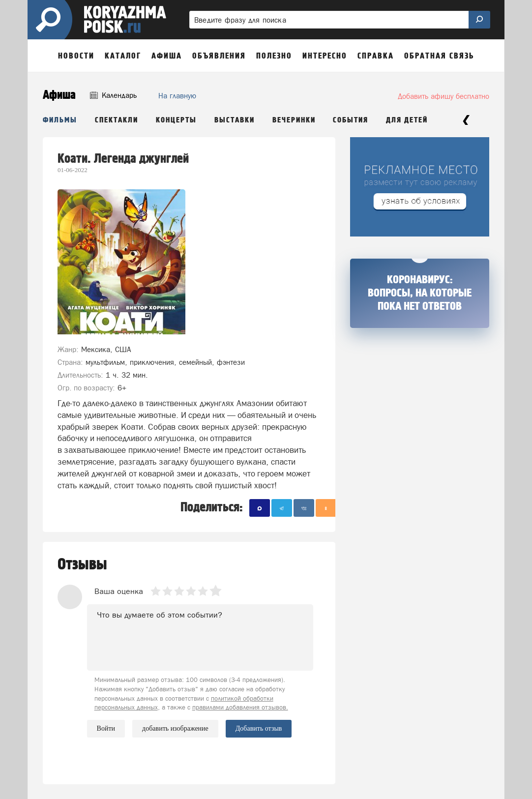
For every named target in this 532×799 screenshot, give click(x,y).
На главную (177, 96)
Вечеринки (294, 120)
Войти (106, 728)
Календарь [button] (113, 95)
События (351, 120)
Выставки (235, 120)
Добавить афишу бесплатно (443, 96)
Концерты (176, 120)
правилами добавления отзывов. (240, 707)
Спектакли (117, 120)
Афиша (59, 95)
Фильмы (60, 120)
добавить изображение (175, 729)
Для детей (407, 120)
